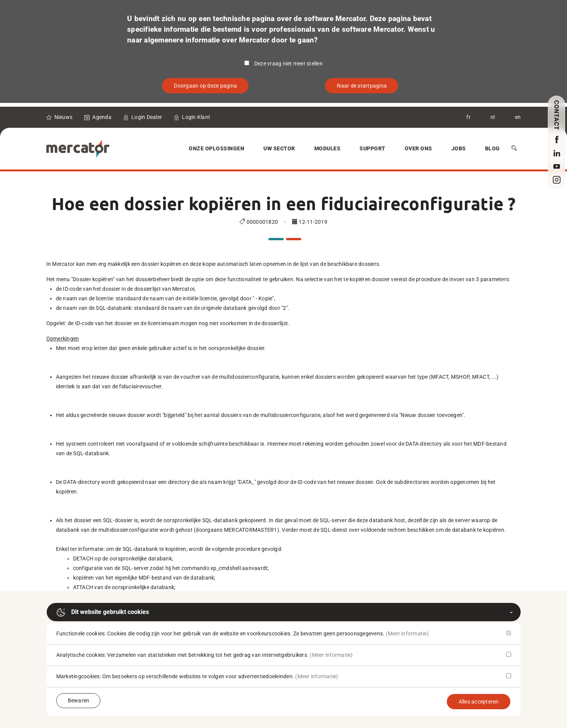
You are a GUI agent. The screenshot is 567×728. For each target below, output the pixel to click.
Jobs (459, 148)
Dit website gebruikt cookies (103, 612)
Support (373, 148)
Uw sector (279, 148)
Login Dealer (147, 117)
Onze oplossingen (217, 148)
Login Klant (196, 117)
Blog (493, 148)
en (518, 117)
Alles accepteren (479, 702)
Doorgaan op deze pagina (205, 86)
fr (468, 117)
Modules (328, 148)
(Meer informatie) (407, 634)
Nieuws (64, 117)
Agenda (102, 117)
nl (493, 117)
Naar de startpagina (362, 86)
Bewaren (79, 700)
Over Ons (418, 148)
